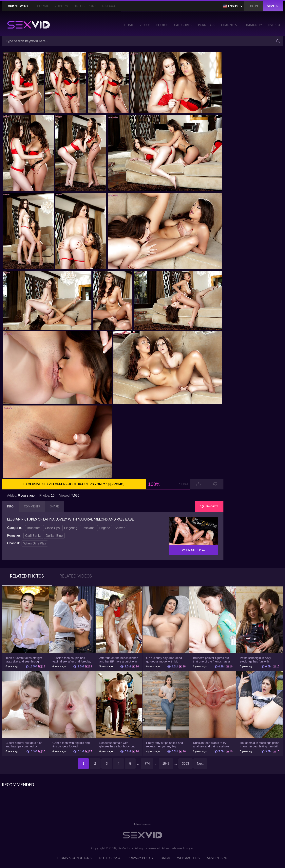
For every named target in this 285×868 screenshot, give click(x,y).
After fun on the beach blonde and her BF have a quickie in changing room (119, 660)
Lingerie (105, 528)
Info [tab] (10, 506)
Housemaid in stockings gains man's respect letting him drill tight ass (259, 745)
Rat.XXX (109, 6)
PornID (43, 6)
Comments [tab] (32, 506)
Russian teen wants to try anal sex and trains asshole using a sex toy (211, 745)
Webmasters (188, 858)
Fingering (71, 528)
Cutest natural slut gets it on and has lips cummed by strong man (24, 745)
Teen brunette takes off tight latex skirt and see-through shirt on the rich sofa (24, 660)
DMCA (165, 858)
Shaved (120, 528)
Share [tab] (55, 506)
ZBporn (61, 6)
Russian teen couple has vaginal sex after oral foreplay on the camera (72, 660)
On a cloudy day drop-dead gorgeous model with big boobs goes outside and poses (164, 660)
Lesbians (88, 528)
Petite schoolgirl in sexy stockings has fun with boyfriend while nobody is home (256, 660)
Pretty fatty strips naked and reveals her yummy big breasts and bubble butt (164, 745)
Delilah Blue (54, 536)
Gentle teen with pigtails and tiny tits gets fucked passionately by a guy (71, 745)
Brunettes (34, 528)
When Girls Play (35, 543)
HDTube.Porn (85, 6)
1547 (166, 764)
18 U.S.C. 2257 (110, 858)
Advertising (218, 858)
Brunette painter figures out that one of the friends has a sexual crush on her (211, 660)
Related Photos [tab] (27, 576)
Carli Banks (33, 536)
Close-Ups (52, 528)
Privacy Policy (141, 858)
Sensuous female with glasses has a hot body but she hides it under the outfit (117, 745)
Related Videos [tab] (76, 576)
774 (147, 764)
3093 (185, 764)
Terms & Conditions (74, 858)
